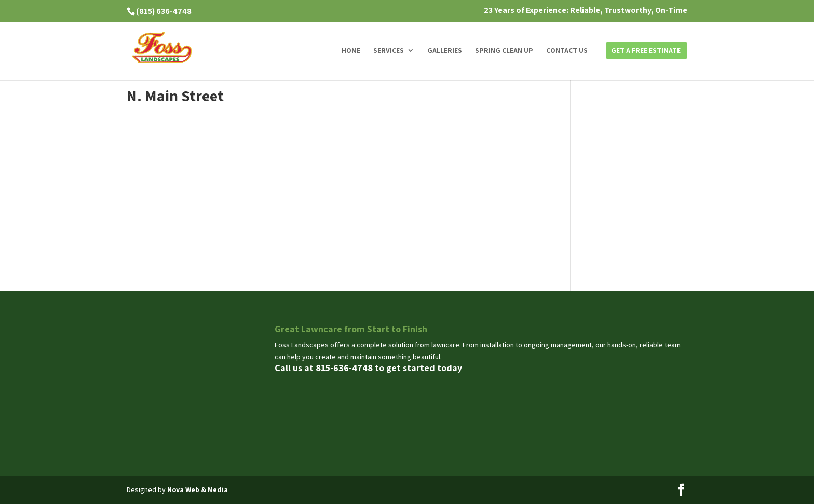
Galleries (445, 51)
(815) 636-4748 (164, 11)
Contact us (567, 51)
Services (389, 51)
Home (351, 51)
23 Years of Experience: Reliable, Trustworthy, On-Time (586, 11)
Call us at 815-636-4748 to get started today (368, 368)
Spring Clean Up (504, 51)
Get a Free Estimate (646, 51)
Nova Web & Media (198, 489)
